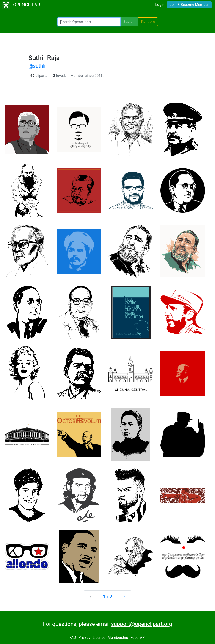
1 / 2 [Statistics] (108, 597)
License (99, 637)
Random (148, 22)
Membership (118, 637)
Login (160, 5)
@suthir (37, 66)
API (143, 637)
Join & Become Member (189, 5)
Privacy (84, 637)
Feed (134, 637)
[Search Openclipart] (89, 22)
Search (129, 22)
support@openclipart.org (141, 624)
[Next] (124, 597)
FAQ (73, 637)
